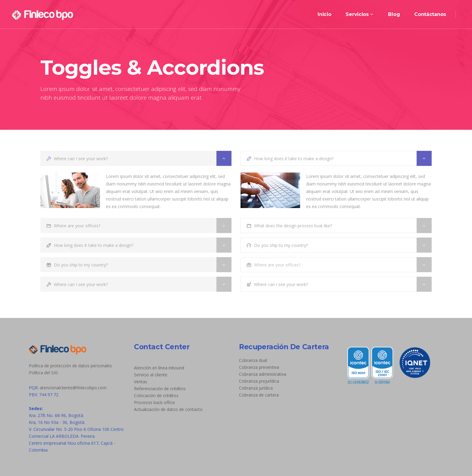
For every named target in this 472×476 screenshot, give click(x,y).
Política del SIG (43, 373)
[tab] (136, 158)
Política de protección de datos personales (70, 366)
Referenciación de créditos (160, 389)
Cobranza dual (253, 360)
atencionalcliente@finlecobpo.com (73, 388)
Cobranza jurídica (256, 388)
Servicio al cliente (151, 375)
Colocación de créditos (156, 395)
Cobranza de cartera (259, 395)
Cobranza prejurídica (259, 381)
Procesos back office (154, 402)
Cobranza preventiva (259, 367)
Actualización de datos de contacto (168, 409)
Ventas (141, 382)
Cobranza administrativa (263, 374)
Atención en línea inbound (159, 368)
